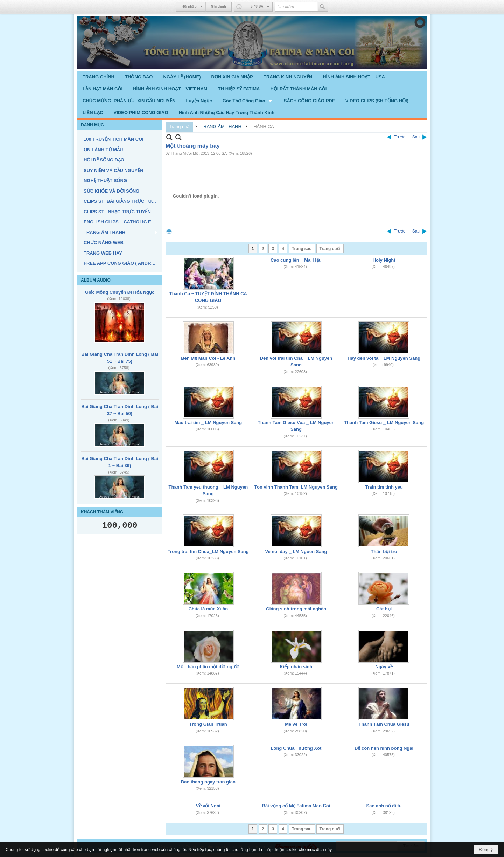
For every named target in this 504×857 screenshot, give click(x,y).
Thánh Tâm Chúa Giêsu (384, 724)
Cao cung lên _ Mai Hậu (296, 260)
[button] (248, 101)
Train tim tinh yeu (384, 487)
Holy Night (384, 260)
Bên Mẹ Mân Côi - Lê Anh (208, 358)
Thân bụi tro (384, 551)
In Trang (169, 231)
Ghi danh (219, 6)
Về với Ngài (208, 806)
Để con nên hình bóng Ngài (384, 748)
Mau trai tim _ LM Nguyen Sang (208, 423)
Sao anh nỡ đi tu (384, 806)
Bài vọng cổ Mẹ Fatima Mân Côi (296, 806)
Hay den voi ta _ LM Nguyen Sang (384, 358)
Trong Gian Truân (208, 724)
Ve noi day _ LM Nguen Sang (296, 551)
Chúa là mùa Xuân (208, 609)
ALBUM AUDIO (96, 280)
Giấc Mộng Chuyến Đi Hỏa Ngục (120, 292)
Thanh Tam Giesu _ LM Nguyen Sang (384, 423)
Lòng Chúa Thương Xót (296, 748)
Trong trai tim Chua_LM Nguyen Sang (208, 551)
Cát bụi (384, 609)
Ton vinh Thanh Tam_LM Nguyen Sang (296, 487)
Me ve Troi (296, 724)
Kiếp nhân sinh (296, 667)
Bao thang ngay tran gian (208, 782)
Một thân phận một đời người (208, 667)
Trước (400, 137)
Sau (416, 137)
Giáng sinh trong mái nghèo (296, 609)
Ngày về (384, 667)
